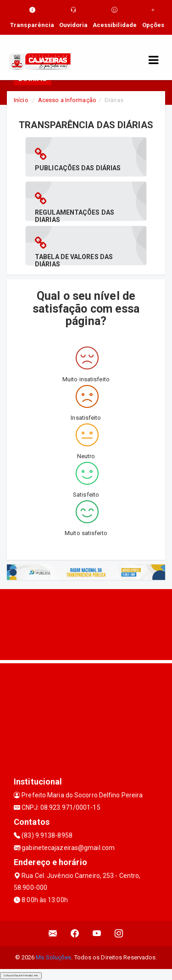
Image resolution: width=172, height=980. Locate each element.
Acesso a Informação (67, 100)
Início (21, 100)
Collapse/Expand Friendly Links (21, 975)
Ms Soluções (53, 957)
